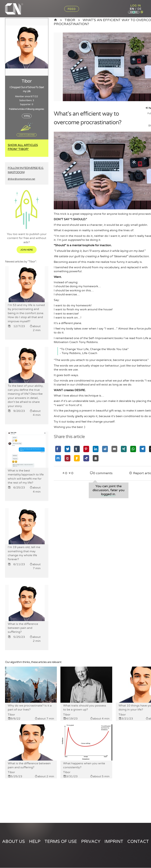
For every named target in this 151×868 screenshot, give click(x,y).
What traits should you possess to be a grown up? (85, 708)
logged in (108, 494)
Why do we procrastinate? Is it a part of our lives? (30, 708)
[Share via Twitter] (67, 449)
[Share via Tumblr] (77, 449)
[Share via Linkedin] (96, 449)
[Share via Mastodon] (58, 458)
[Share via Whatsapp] (133, 449)
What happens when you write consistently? (84, 765)
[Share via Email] (114, 449)
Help (35, 842)
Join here (27, 250)
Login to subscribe (27, 135)
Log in (136, 6)
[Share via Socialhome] (96, 458)
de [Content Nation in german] (139, 9)
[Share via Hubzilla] (86, 458)
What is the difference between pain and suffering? (29, 765)
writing (27, 116)
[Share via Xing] (124, 449)
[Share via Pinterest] (86, 449)
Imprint (114, 842)
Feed (72, 9)
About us (14, 842)
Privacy (91, 842)
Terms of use (61, 842)
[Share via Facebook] (58, 449)
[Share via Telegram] (143, 449)
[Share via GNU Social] (67, 458)
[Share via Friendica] (77, 458)
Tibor (70, 20)
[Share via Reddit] (105, 449)
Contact (138, 842)
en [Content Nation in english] (132, 9)
